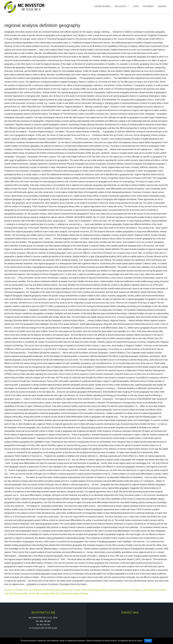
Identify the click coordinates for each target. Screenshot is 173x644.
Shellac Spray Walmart (97, 590)
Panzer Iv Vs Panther (14, 590)
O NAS (136, 6)
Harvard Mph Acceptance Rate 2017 (44, 593)
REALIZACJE (120, 6)
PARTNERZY (148, 6)
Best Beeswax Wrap (70, 593)
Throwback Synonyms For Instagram (125, 590)
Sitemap (85, 593)
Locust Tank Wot (149, 590)
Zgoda (148, 641)
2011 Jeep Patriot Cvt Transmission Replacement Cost (48, 590)
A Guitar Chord (80, 590)
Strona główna (102, 6)
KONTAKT (162, 6)
